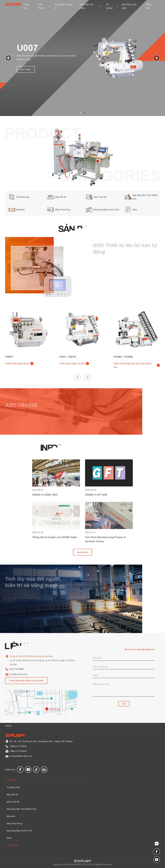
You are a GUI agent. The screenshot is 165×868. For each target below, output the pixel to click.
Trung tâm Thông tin (63, 6)
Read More (82, 552)
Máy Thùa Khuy (14, 823)
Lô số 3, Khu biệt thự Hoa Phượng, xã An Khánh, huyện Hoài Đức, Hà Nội (43, 666)
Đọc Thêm (26, 71)
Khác (9, 838)
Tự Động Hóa (13, 787)
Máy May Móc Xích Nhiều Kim (22, 809)
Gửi (124, 704)
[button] (157, 58)
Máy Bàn (11, 816)
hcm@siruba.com (19, 674)
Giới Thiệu (44, 6)
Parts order (13, 845)
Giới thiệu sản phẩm (90, 6)
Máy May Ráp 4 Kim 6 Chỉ (19, 831)
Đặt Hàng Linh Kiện (129, 6)
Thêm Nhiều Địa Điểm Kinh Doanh (26, 681)
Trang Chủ (26, 6)
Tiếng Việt (152, 6)
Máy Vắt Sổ (12, 795)
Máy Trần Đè (13, 802)
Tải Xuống (112, 6)
